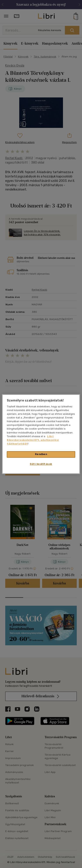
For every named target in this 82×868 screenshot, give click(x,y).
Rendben (41, 454)
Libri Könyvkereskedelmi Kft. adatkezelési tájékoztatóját (33, 440)
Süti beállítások (41, 464)
